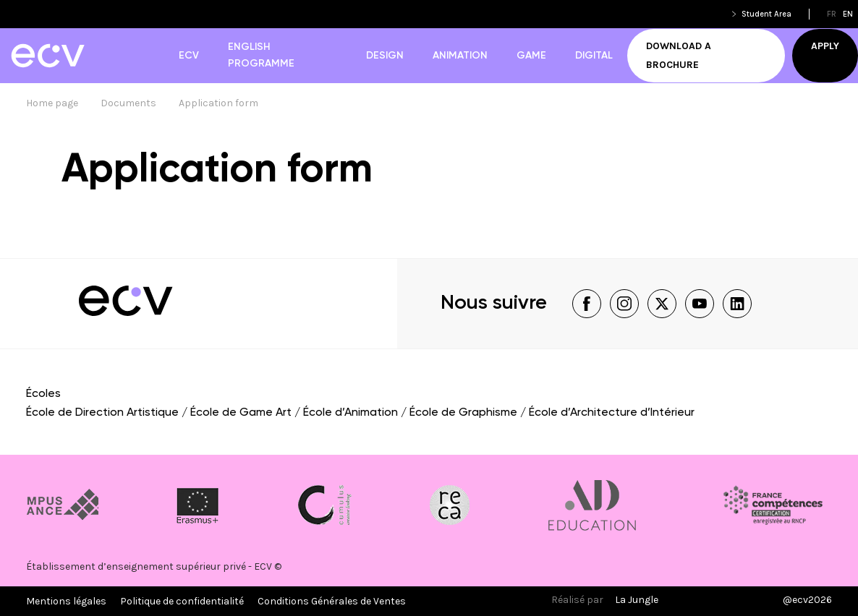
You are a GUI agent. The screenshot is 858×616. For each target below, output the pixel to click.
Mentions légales (66, 601)
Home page (52, 103)
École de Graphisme (463, 413)
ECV (189, 56)
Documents (128, 103)
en (848, 14)
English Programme (261, 55)
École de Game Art (241, 413)
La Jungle (637, 600)
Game (531, 56)
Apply (825, 46)
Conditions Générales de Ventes (332, 601)
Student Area (766, 14)
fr (832, 14)
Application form (218, 103)
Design (385, 56)
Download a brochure (679, 55)
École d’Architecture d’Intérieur (612, 413)
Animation (460, 56)
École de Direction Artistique (102, 413)
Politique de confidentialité (182, 601)
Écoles (43, 394)
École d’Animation (351, 413)
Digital (594, 56)
